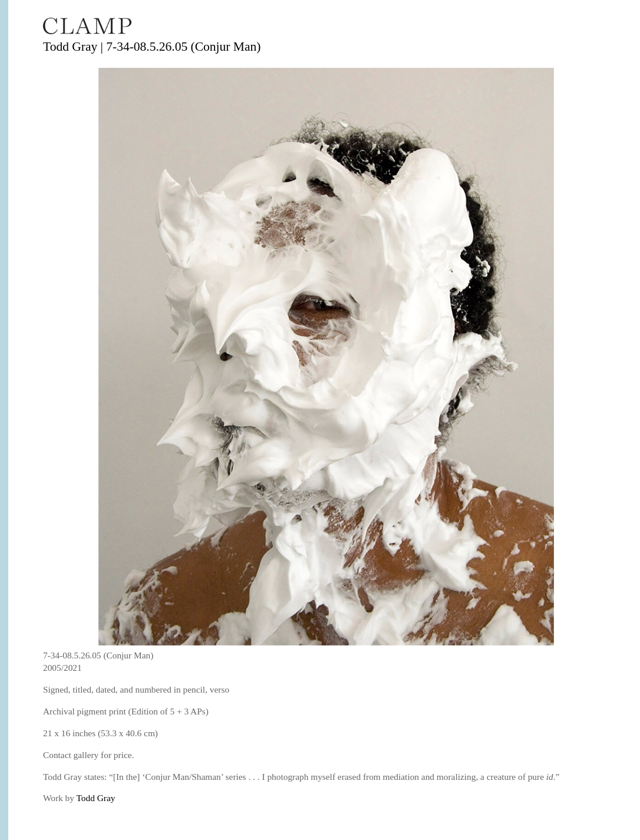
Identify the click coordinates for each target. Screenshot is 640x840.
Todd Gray (96, 798)
